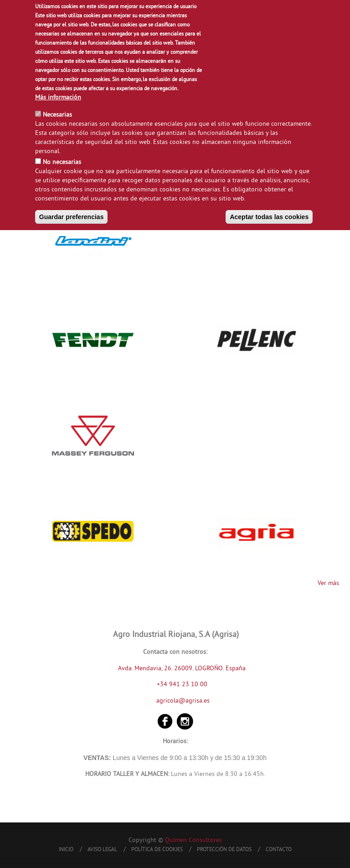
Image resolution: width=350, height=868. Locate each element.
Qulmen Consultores (193, 840)
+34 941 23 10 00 (176, 685)
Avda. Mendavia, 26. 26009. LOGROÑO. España (182, 668)
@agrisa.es (194, 701)
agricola (167, 701)
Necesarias (57, 115)
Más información (58, 98)
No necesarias (62, 162)
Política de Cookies (157, 850)
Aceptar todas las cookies (269, 217)
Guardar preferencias (72, 217)
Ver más (328, 583)
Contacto (279, 850)
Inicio (66, 850)
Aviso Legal (102, 850)
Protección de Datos (224, 850)
